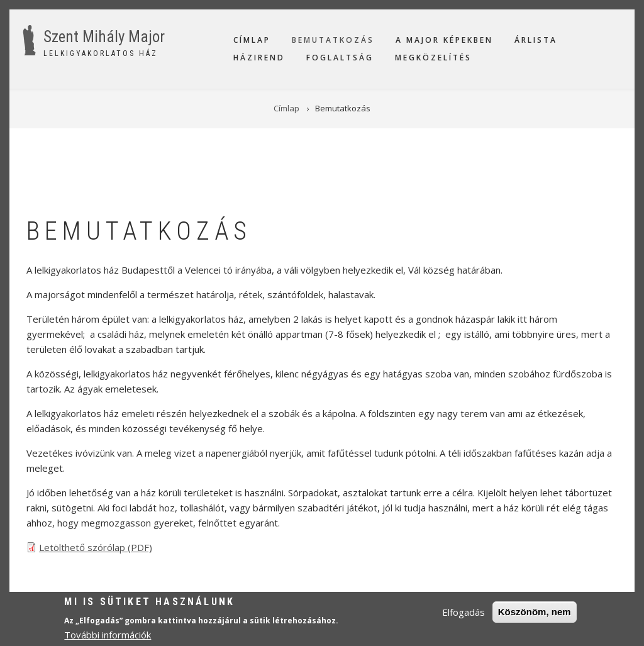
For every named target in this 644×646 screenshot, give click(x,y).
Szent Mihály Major (104, 37)
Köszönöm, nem (535, 614)
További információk (108, 637)
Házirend (259, 58)
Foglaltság (340, 58)
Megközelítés (433, 58)
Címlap (252, 40)
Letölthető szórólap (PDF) (96, 547)
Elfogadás (464, 614)
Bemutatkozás (333, 40)
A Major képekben (444, 40)
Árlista (536, 40)
